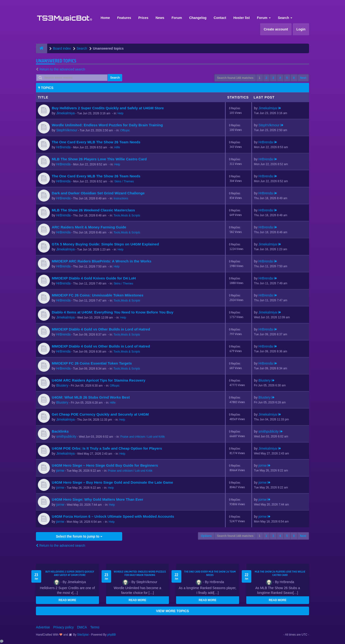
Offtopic (125, 130)
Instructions (121, 198)
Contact (220, 18)
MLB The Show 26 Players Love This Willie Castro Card (99, 159)
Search (285, 18)
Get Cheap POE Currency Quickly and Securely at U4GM (100, 414)
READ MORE (67, 600)
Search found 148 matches (235, 78)
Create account (276, 29)
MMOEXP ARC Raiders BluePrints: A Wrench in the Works (102, 261)
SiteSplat (83, 635)
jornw (60, 470)
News (160, 18)
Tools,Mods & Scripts (127, 215)
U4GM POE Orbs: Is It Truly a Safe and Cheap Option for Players (107, 448)
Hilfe (117, 147)
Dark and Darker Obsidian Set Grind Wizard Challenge (98, 193)
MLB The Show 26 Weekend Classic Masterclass (93, 210)
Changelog (198, 18)
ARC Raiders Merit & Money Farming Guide (89, 227)
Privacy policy (63, 627)
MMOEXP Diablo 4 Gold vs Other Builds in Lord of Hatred (101, 329)
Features (124, 18)
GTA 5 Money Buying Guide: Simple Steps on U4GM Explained (105, 244)
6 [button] (294, 78)
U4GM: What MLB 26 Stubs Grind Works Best (91, 397)
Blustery (62, 385)
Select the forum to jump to (79, 536)
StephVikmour (67, 130)
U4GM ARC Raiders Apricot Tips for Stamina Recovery (99, 380)
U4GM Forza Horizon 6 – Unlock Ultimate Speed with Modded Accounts (113, 516)
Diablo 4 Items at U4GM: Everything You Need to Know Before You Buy (113, 312)
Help (121, 113)
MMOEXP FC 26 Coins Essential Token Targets (92, 363)
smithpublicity (66, 436)
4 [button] (280, 78)
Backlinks (60, 431)
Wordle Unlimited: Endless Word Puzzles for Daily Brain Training (107, 125)
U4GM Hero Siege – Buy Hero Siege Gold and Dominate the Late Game (112, 482)
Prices (143, 18)
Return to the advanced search (62, 69)
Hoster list (241, 18)
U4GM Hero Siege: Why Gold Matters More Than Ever (98, 499)
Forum (177, 18)
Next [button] (303, 78)
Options (206, 536)
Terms (95, 627)
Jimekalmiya (66, 113)
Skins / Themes (124, 181)
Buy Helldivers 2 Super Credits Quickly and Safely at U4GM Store (108, 108)
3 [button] (273, 78)
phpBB (112, 635)
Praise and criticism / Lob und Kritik (143, 437)
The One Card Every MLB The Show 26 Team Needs (96, 142)
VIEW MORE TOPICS (172, 611)
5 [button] (287, 78)
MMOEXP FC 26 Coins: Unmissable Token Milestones (98, 295)
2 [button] (267, 78)
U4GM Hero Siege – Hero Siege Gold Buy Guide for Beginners (105, 465)
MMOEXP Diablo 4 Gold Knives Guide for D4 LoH (94, 278)
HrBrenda (63, 147)
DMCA (82, 627)
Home (105, 18)
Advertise (43, 627)
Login (301, 29)
